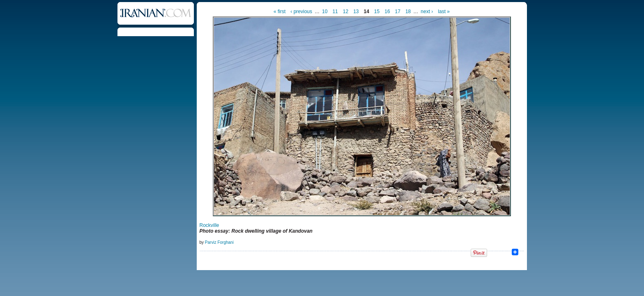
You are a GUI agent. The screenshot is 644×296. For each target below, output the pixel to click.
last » (444, 12)
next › (427, 12)
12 (346, 12)
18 (408, 12)
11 (335, 12)
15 (377, 12)
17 (398, 12)
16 (387, 12)
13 (356, 12)
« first (279, 12)
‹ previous (301, 12)
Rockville (209, 225)
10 (325, 12)
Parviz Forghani (219, 242)
